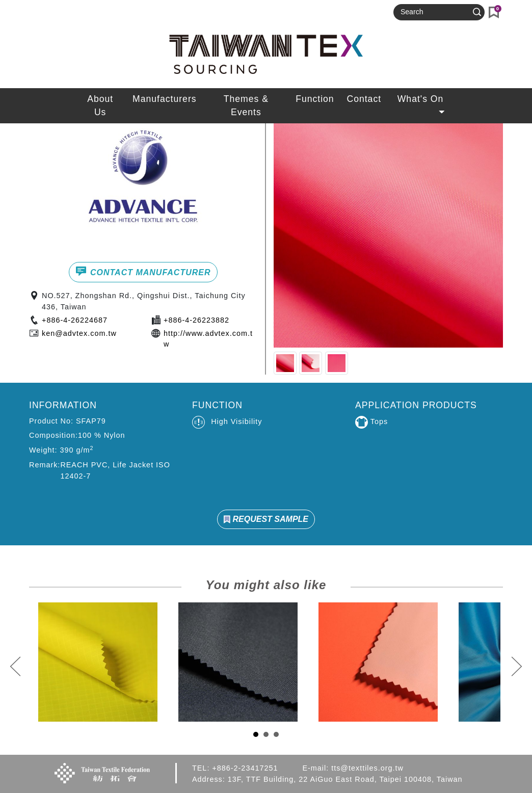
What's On (422, 102)
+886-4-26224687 (75, 320)
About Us (100, 105)
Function (315, 99)
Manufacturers (164, 99)
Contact (364, 99)
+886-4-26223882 (196, 320)
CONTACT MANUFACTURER (143, 271)
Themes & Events (246, 105)
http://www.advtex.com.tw (208, 339)
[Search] (435, 12)
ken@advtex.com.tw (79, 333)
